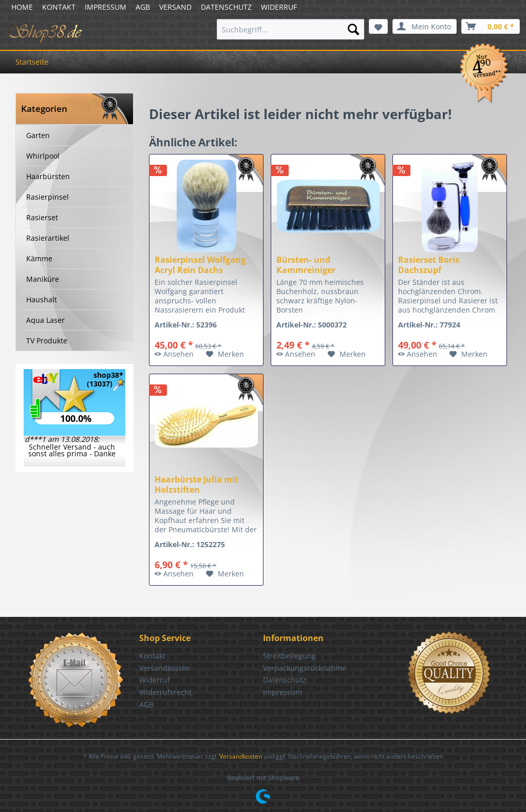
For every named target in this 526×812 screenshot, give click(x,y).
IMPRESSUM (106, 7)
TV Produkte (47, 341)
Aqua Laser (45, 320)
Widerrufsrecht (165, 692)
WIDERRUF (279, 7)
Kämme (39, 258)
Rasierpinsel (48, 197)
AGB (143, 7)
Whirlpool (43, 156)
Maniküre (43, 279)
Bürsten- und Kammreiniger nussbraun (306, 265)
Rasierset (42, 217)
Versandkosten (165, 668)
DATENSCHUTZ (226, 7)
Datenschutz (285, 680)
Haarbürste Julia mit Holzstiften (196, 485)
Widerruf (155, 680)
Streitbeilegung (289, 656)
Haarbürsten (48, 176)
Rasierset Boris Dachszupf (429, 265)
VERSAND (175, 7)
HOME (22, 7)
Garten (38, 135)
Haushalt (42, 299)
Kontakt (152, 656)
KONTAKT (59, 7)
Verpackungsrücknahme (305, 668)
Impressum (283, 692)
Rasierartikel (48, 238)
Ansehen (174, 354)
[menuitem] (290, 29)
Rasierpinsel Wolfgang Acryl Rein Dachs (200, 265)
